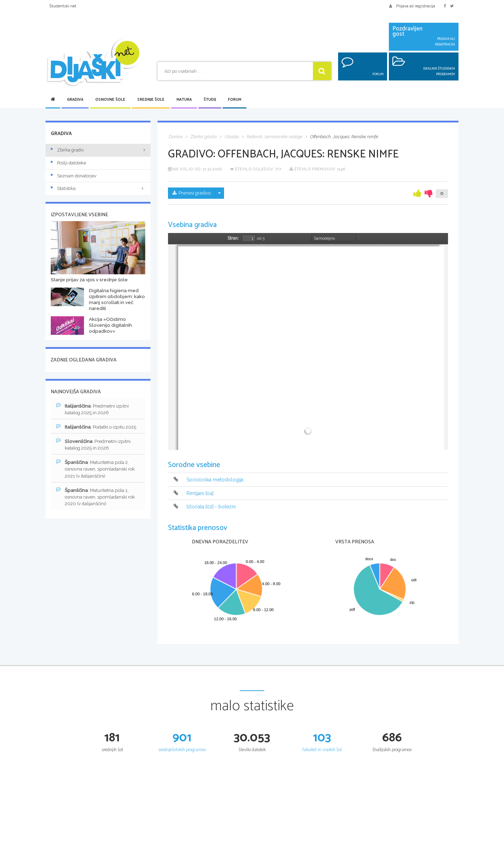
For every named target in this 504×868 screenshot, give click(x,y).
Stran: (233, 238)
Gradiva (75, 100)
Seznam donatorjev (74, 176)
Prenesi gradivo (193, 193)
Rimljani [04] (200, 493)
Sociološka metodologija (215, 480)
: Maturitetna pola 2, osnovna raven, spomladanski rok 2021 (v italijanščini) (98, 471)
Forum (234, 100)
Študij (210, 100)
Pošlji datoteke (68, 163)
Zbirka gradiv (67, 150)
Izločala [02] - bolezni (211, 507)
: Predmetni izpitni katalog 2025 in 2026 (94, 409)
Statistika (98, 188)
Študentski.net (63, 6)
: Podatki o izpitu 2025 (99, 428)
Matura (184, 100)
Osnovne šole (110, 100)
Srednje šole (151, 100)
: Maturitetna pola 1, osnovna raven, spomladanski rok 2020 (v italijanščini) (98, 500)
